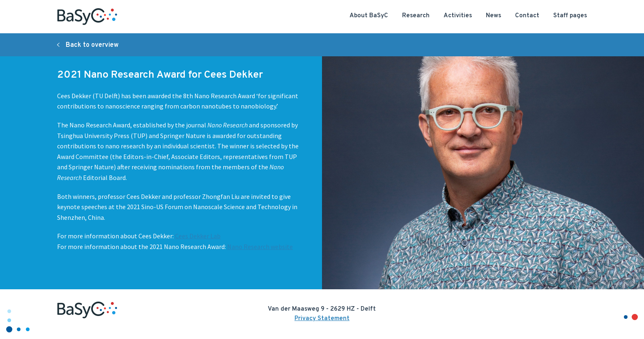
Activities (458, 16)
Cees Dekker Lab (198, 236)
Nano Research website (260, 247)
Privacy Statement (322, 319)
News (493, 16)
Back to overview (92, 45)
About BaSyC (369, 16)
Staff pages (570, 16)
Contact (527, 16)
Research (416, 16)
